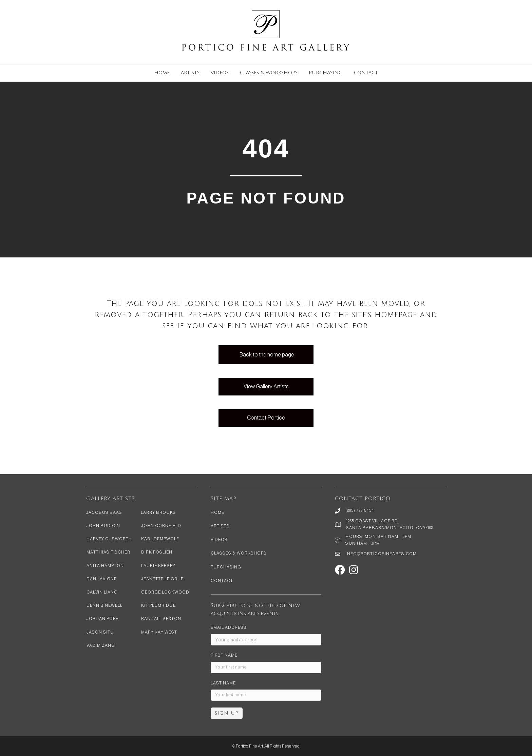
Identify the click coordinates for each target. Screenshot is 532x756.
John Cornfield (161, 526)
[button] (340, 570)
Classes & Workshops (269, 73)
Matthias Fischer (108, 552)
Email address (229, 627)
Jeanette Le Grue (162, 579)
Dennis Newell (104, 605)
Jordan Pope (102, 619)
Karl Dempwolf (160, 539)
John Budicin (103, 526)
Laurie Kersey (158, 566)
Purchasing (326, 73)
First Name (224, 655)
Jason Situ (100, 632)
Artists (190, 73)
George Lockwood (165, 592)
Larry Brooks (158, 512)
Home (162, 73)
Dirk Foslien (157, 552)
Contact (366, 73)
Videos (220, 73)
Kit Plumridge (158, 605)
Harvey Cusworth (109, 539)
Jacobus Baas (104, 512)
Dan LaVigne (102, 579)
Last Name (223, 683)
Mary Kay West (159, 632)
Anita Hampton (105, 566)
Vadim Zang (101, 645)
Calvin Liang (102, 592)
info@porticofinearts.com (381, 554)
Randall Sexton (161, 619)
